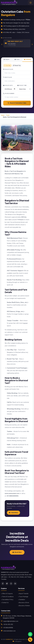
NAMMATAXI (9, 639)
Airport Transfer (23, 594)
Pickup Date (8, 85)
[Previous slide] (2, 44)
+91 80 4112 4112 (8, 624)
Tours (17, 59)
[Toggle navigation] (31, 3)
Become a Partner (24, 606)
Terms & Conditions (7, 597)
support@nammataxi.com (11, 621)
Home (3, 115)
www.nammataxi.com (9, 631)
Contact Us (5, 603)
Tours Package (23, 597)
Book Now (13, 513)
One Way (7, 65)
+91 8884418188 (8, 628)
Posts (8, 115)
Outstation (28, 59)
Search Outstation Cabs (17, 103)
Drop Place (8, 77)
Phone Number (9, 93)
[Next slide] (32, 44)
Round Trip (17, 65)
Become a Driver (24, 603)
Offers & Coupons (7, 594)
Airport (6, 59)
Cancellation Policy (7, 599)
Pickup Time (22, 85)
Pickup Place (8, 69)
